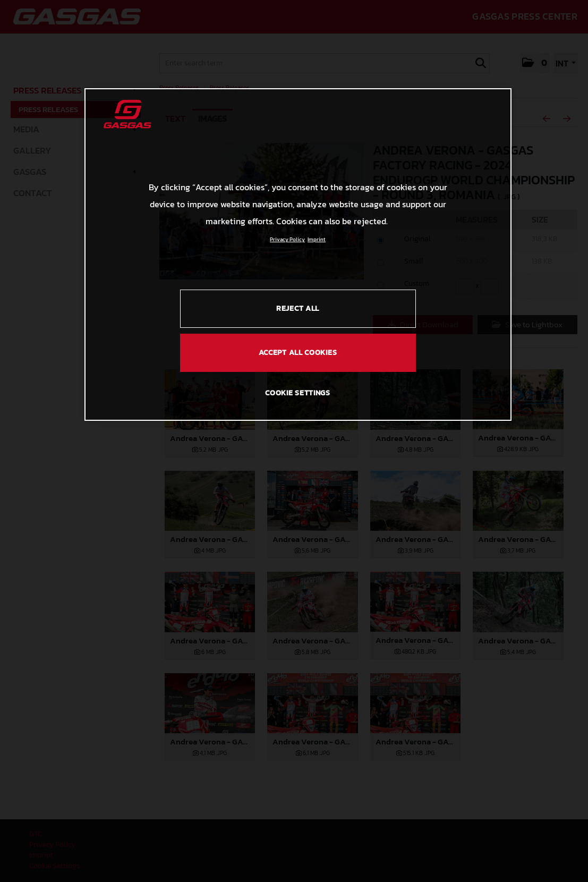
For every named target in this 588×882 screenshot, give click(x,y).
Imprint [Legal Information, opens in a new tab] (317, 239)
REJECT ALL (298, 308)
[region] (298, 255)
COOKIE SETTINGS (298, 393)
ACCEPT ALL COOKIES (298, 353)
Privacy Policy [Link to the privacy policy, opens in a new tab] (287, 239)
